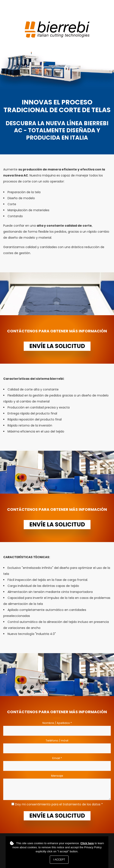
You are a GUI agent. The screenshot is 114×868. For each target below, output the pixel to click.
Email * (57, 758)
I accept (59, 860)
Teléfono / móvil (57, 741)
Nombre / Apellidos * (57, 723)
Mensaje (57, 776)
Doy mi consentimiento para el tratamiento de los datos (58, 804)
